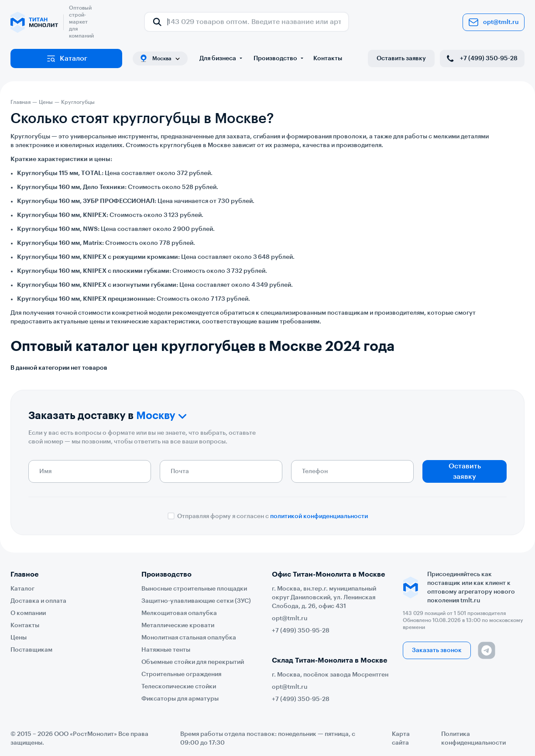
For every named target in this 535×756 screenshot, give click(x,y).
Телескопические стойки (179, 687)
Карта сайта (401, 739)
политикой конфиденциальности (319, 516)
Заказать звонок (437, 650)
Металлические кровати (178, 625)
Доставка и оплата (38, 601)
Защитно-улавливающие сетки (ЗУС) (196, 601)
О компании (28, 613)
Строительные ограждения (181, 674)
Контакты (328, 58)
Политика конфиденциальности (473, 739)
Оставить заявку (401, 58)
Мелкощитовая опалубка (179, 613)
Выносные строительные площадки (194, 589)
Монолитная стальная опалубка (189, 638)
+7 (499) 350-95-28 (481, 58)
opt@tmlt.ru (494, 22)
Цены (19, 638)
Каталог (67, 58)
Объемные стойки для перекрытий (193, 662)
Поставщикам (31, 650)
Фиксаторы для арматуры (180, 699)
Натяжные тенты (166, 650)
